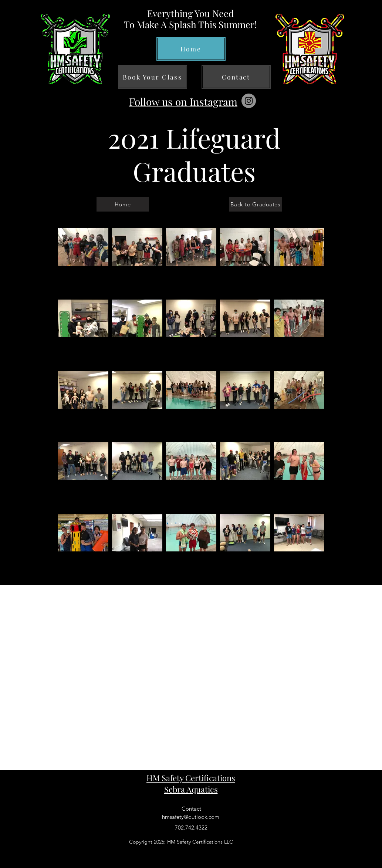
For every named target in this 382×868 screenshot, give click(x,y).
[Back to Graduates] (256, 204)
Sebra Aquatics (191, 789)
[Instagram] (249, 101)
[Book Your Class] (153, 77)
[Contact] (236, 77)
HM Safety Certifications (191, 778)
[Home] (191, 49)
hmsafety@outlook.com (191, 817)
